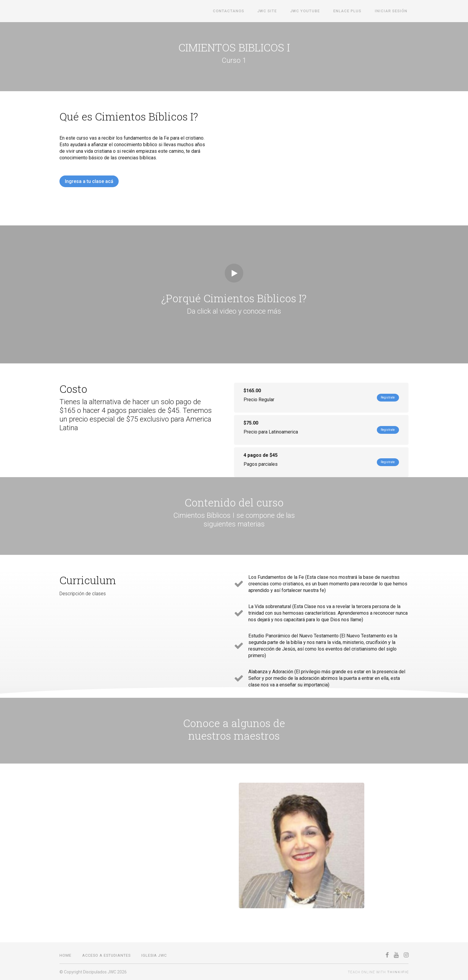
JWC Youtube (312, 11)
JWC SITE (276, 11)
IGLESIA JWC (154, 955)
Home (65, 955)
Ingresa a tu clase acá (89, 181)
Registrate (384, 398)
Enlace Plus (351, 11)
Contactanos (240, 11)
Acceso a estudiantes (106, 955)
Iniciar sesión (392, 11)
